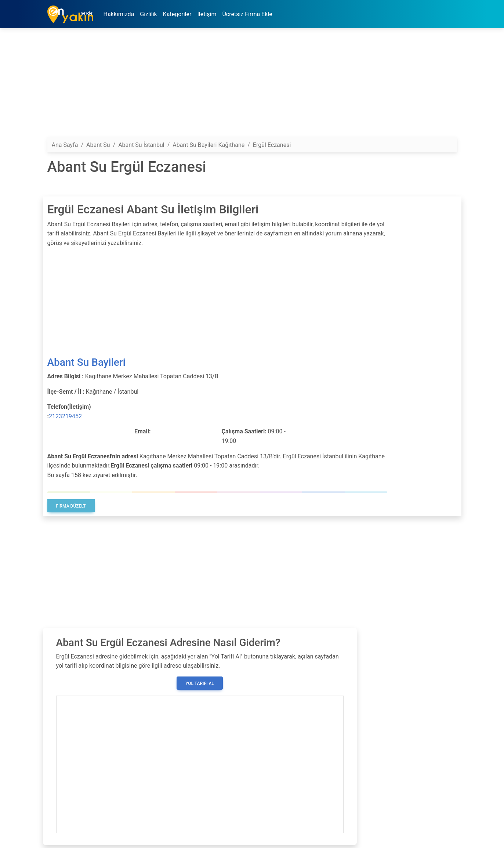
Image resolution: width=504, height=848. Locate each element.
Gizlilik (148, 14)
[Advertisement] (252, 86)
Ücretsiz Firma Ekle (247, 14)
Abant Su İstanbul (141, 145)
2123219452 (65, 416)
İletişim (207, 14)
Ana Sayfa (65, 145)
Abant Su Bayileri (86, 362)
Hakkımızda (119, 14)
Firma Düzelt (71, 506)
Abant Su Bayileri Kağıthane (209, 145)
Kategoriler (177, 14)
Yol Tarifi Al (200, 683)
